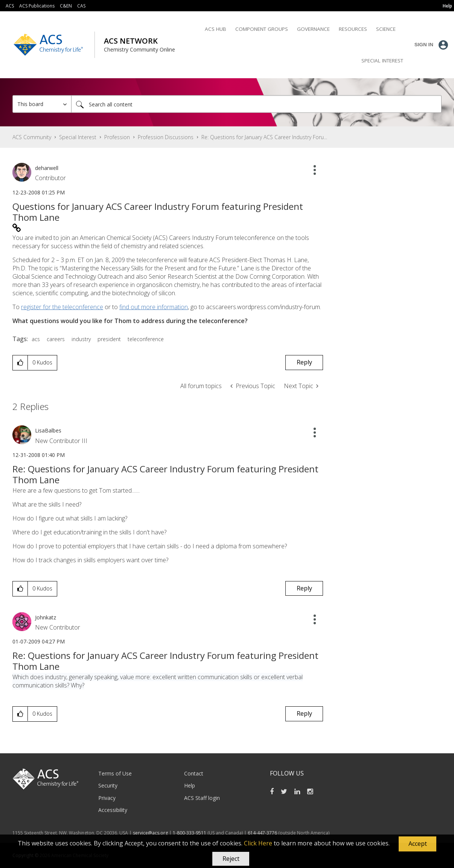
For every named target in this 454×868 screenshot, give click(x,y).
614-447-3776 (263, 833)
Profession (117, 137)
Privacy (107, 798)
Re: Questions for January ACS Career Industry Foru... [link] (264, 137)
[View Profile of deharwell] (47, 168)
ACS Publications (37, 6)
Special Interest (78, 137)
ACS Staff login (202, 798)
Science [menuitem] (386, 29)
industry (81, 339)
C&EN (66, 6)
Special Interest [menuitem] (382, 61)
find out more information (154, 307)
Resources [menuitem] (353, 29)
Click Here (258, 843)
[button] (417, 844)
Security (108, 785)
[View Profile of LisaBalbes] (48, 430)
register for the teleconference (62, 307)
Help (190, 785)
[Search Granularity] (42, 104)
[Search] (256, 104)
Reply (304, 362)
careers (56, 339)
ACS (10, 6)
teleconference (146, 339)
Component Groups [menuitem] (262, 29)
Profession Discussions (166, 137)
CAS (81, 6)
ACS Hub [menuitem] (216, 29)
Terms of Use (115, 773)
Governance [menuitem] (313, 29)
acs (36, 339)
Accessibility (113, 810)
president (109, 339)
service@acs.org (150, 833)
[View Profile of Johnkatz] (46, 617)
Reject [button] (231, 859)
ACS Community (32, 137)
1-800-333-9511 (190, 833)
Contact (194, 773)
